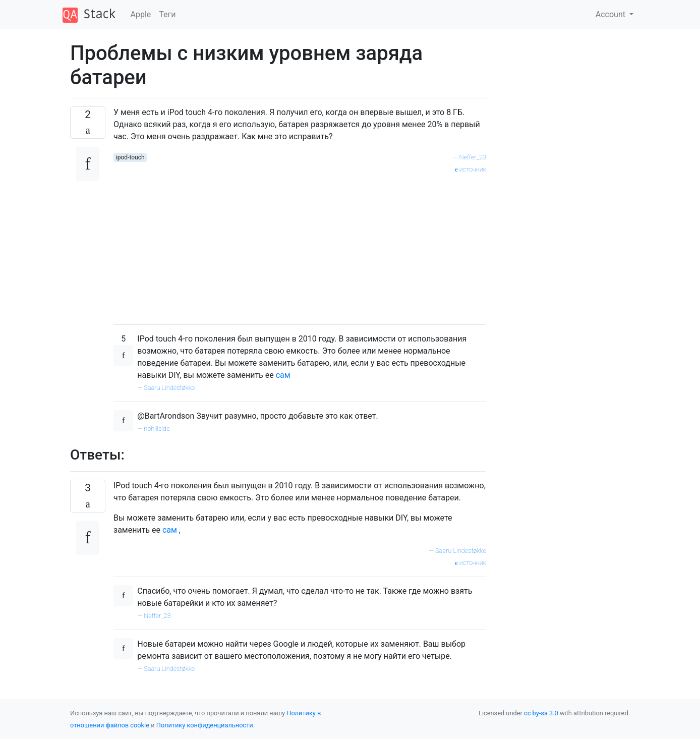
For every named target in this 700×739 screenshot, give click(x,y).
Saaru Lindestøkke (169, 388)
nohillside (157, 429)
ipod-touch (130, 157)
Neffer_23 (473, 157)
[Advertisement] (300, 246)
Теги (167, 14)
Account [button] (611, 14)
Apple (141, 14)
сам (283, 375)
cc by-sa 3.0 (541, 713)
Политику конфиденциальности (205, 725)
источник (471, 169)
